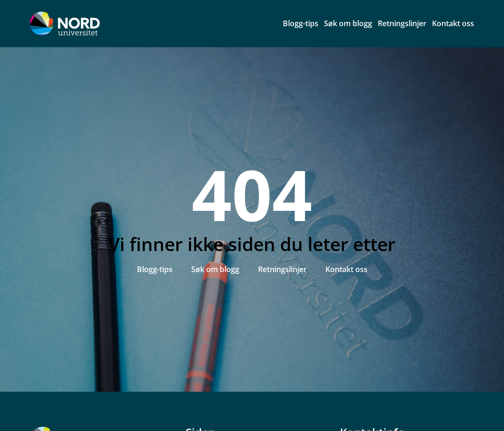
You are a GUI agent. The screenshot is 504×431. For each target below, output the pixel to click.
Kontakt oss (453, 23)
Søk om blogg (348, 23)
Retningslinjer (402, 23)
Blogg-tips (301, 23)
